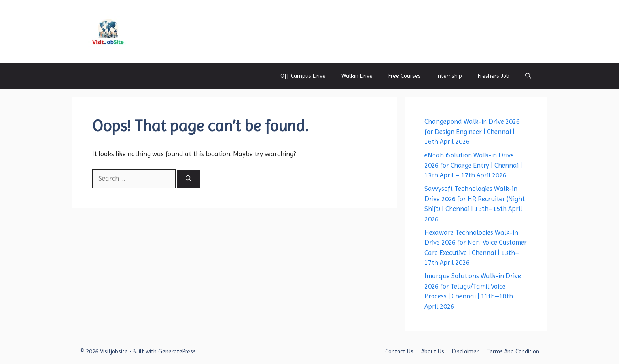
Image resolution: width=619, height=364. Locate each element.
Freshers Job (494, 76)
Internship (449, 76)
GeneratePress (177, 351)
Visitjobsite (158, 31)
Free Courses (405, 76)
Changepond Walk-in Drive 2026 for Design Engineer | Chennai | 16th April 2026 (472, 131)
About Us (433, 351)
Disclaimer (465, 351)
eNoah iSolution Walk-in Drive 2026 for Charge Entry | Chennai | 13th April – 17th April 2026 (473, 165)
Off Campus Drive (303, 76)
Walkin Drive (357, 76)
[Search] (188, 179)
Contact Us (399, 351)
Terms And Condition (513, 351)
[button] (528, 76)
